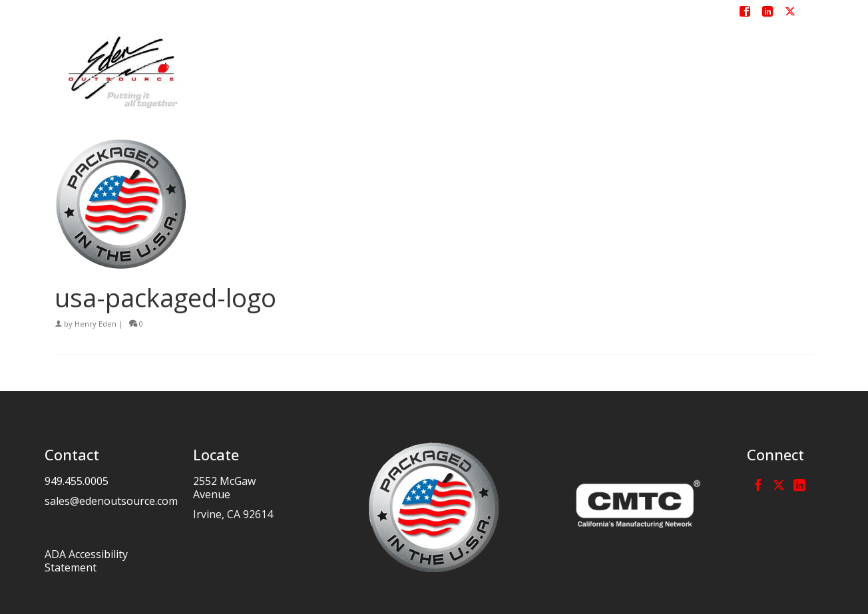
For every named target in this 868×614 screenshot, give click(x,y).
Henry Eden (96, 324)
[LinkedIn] (799, 485)
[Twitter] (779, 485)
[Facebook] (758, 485)
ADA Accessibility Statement (86, 561)
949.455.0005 (77, 481)
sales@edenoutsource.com (111, 501)
